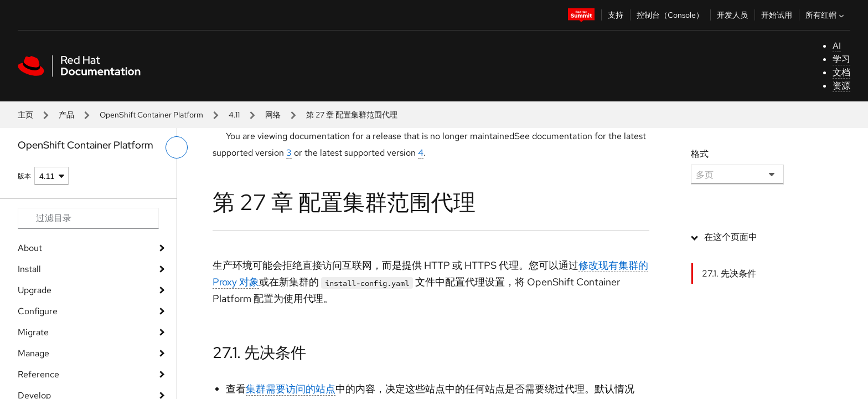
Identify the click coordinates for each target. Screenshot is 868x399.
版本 (24, 176)
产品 (66, 115)
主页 (25, 115)
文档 (841, 72)
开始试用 (777, 15)
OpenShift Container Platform (151, 115)
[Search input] (88, 218)
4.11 (234, 115)
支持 (616, 15)
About (30, 248)
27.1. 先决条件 (259, 352)
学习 (841, 59)
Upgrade (35, 290)
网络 (273, 115)
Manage (33, 353)
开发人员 (732, 15)
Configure (38, 311)
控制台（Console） (670, 15)
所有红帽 (826, 15)
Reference (38, 374)
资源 (841, 86)
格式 (700, 154)
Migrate (33, 332)
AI (837, 46)
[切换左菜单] (177, 147)
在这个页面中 (731, 237)
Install (29, 269)
